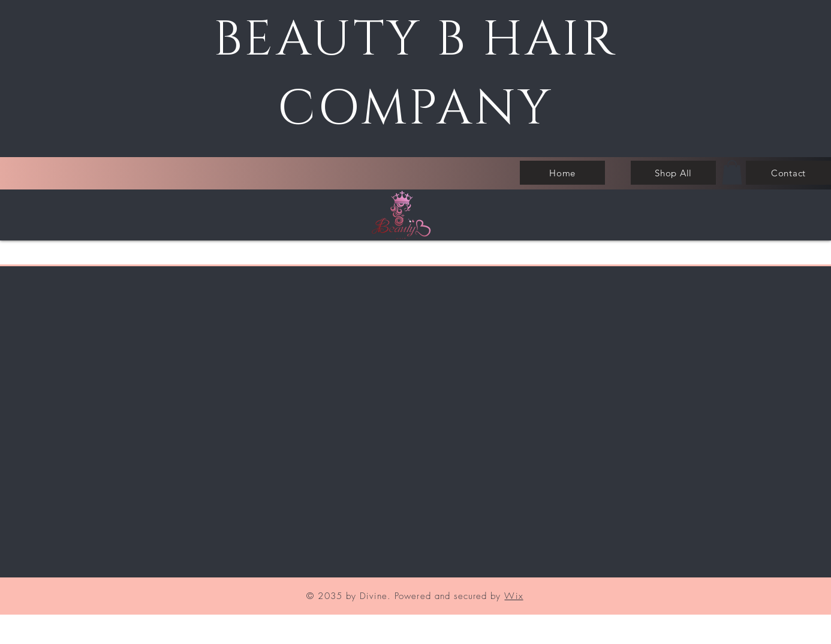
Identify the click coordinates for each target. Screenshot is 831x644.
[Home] (562, 173)
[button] (732, 172)
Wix (514, 596)
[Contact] (788, 173)
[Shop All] (673, 173)
